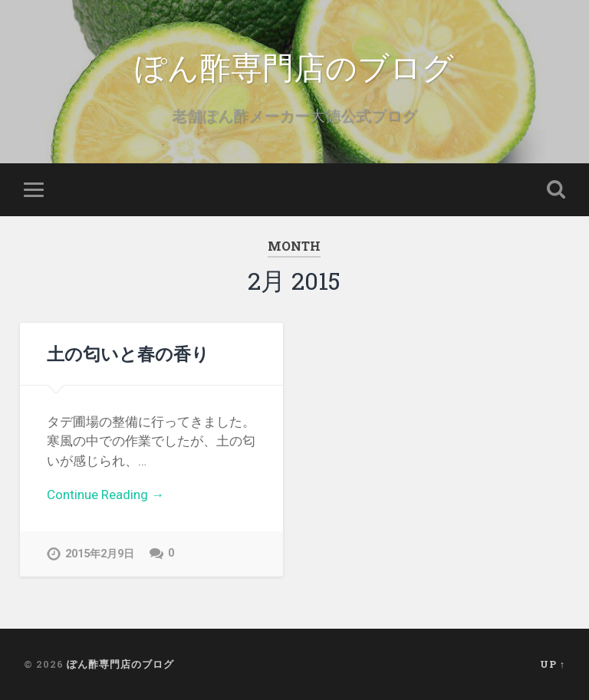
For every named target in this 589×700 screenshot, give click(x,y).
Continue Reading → (105, 495)
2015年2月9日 (100, 554)
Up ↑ (553, 664)
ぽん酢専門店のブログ (294, 66)
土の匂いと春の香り (128, 353)
